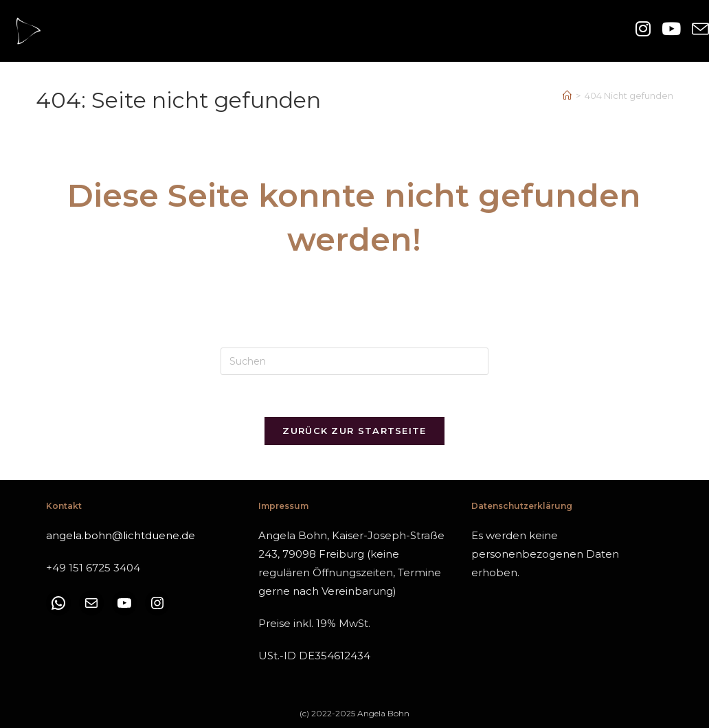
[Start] (567, 95)
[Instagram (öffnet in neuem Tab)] (643, 29)
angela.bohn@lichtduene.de (121, 535)
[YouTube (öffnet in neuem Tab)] (671, 29)
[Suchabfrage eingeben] (354, 361)
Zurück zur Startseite (354, 431)
